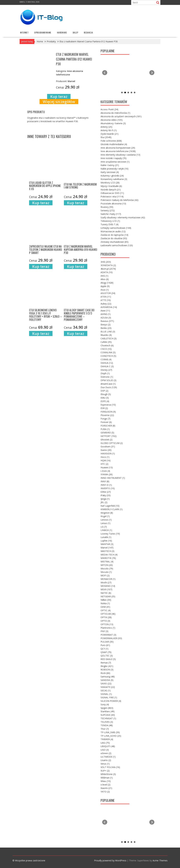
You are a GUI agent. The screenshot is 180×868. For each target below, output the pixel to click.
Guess (106, 450)
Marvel (107, 548)
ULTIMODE (108, 757)
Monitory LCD (110, 183)
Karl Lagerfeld (110, 506)
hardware (62, 32)
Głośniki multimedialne (114, 144)
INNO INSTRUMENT (113, 478)
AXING (106, 314)
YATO (105, 792)
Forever (106, 422)
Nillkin (106, 600)
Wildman (107, 778)
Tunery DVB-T (110, 224)
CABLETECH (109, 338)
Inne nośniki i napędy (114, 158)
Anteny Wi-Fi (109, 130)
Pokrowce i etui (112, 197)
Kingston (107, 513)
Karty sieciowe (110, 172)
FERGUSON (108, 412)
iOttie (106, 492)
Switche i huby (111, 214)
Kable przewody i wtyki (115, 169)
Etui (106, 137)
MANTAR (107, 544)
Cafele (106, 342)
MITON (107, 565)
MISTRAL (107, 562)
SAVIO (106, 684)
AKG (104, 276)
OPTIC (106, 610)
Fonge (106, 419)
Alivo (105, 279)
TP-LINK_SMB (110, 732)
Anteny (106, 127)
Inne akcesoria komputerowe (118, 148)
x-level (106, 785)
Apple (105, 286)
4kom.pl (108, 269)
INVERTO (108, 488)
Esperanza (108, 405)
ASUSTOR (108, 293)
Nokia (105, 603)
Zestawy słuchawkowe (115, 242)
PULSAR (107, 642)
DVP (104, 391)
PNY (104, 631)
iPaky (106, 495)
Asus (105, 290)
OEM (105, 607)
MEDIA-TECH (109, 555)
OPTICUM (108, 614)
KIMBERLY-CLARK (112, 509)
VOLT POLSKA (110, 767)
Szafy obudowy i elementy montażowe (123, 217)
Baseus (107, 321)
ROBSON (107, 670)
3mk (106, 262)
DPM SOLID (109, 380)
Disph (105, 373)
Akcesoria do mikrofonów (115, 113)
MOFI (105, 575)
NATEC (106, 593)
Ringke (107, 666)
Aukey (106, 304)
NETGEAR (108, 596)
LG (104, 527)
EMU (105, 398)
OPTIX (106, 617)
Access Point (109, 109)
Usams (106, 760)
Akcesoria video (112, 120)
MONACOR (108, 579)
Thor (105, 729)
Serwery (108, 210)
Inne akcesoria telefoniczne (118, 151)
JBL (104, 502)
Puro (105, 645)
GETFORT (109, 436)
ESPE (105, 401)
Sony (105, 704)
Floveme (107, 415)
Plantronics (108, 628)
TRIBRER (107, 739)
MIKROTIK (108, 558)
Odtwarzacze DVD (112, 193)
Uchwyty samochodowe (116, 228)
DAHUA (107, 363)
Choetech (107, 345)
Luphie (106, 541)
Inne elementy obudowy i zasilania (120, 155)
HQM (106, 460)
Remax (106, 663)
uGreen (106, 753)
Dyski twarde (110, 134)
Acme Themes (160, 860)
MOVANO (108, 586)
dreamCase (108, 384)
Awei (105, 311)
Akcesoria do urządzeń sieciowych (121, 116)
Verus (105, 764)
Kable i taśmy (110, 165)
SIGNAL (106, 694)
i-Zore (105, 471)
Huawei (107, 467)
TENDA (107, 725)
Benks (106, 328)
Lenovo (106, 520)
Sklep (75, 32)
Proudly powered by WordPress (110, 860)
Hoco (105, 457)
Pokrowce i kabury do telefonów (119, 200)
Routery (107, 207)
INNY (105, 481)
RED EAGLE (108, 659)
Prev (105, 73)
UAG (105, 743)
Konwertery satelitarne (114, 179)
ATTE (106, 300)
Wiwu (106, 781)
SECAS (106, 690)
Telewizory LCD (110, 221)
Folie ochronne (111, 141)
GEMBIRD (107, 433)
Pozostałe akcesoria (113, 203)
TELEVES (107, 722)
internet (24, 32)
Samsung (108, 677)
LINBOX (106, 530)
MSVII (106, 589)
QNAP (106, 652)
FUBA (105, 429)
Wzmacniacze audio (113, 231)
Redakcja (88, 32)
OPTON (107, 624)
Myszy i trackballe (111, 186)
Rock (105, 673)
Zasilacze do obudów (114, 238)
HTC (104, 464)
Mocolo (107, 569)
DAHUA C (107, 366)
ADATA (107, 272)
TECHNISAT (108, 718)
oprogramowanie (43, 32)
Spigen (107, 708)
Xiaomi (106, 788)
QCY (104, 649)
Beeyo (106, 325)
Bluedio (106, 335)
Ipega (105, 499)
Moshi (106, 582)
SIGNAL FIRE (109, 697)
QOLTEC (107, 656)
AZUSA (106, 318)
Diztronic (107, 377)
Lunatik (106, 537)
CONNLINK (108, 352)
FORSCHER (108, 426)
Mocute (106, 572)
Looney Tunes (110, 534)
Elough (106, 394)
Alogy (107, 283)
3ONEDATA (108, 265)
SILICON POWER (111, 701)
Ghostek (107, 440)
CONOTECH (108, 356)
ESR (104, 408)
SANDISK (107, 680)
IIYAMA (107, 474)
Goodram (108, 447)
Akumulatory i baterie (113, 123)
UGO (105, 750)
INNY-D (106, 485)
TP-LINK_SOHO (111, 736)
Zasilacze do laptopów (114, 235)
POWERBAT (108, 635)
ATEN (106, 297)
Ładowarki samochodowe (117, 245)
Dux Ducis (109, 387)
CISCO (106, 349)
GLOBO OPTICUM (112, 443)
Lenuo (106, 523)
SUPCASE (108, 715)
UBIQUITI (108, 746)
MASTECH (107, 551)
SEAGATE (108, 687)
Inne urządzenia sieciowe (115, 162)
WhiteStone (108, 774)
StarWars (108, 711)
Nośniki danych (111, 190)
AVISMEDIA (109, 307)
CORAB (106, 359)
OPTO (105, 621)
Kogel (105, 516)
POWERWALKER (111, 638)
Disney (106, 370)
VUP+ (105, 771)
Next (152, 73)
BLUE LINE (108, 332)
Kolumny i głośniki (112, 176)
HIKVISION (108, 453)
